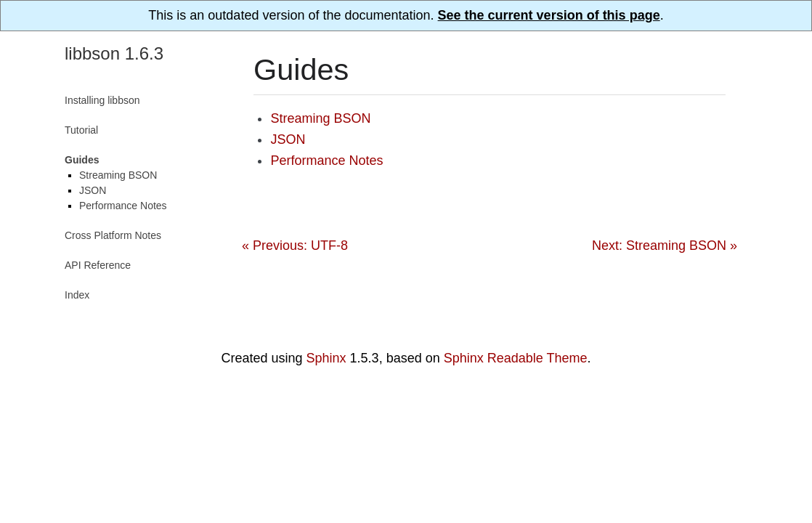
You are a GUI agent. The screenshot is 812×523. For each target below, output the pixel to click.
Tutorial (81, 130)
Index (77, 295)
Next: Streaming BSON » (665, 246)
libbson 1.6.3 (114, 53)
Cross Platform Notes (113, 235)
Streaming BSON (320, 118)
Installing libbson (102, 100)
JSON (288, 139)
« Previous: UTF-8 (295, 246)
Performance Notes (326, 161)
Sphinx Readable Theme (516, 358)
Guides (82, 160)
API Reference (98, 265)
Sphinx (326, 358)
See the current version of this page (549, 15)
